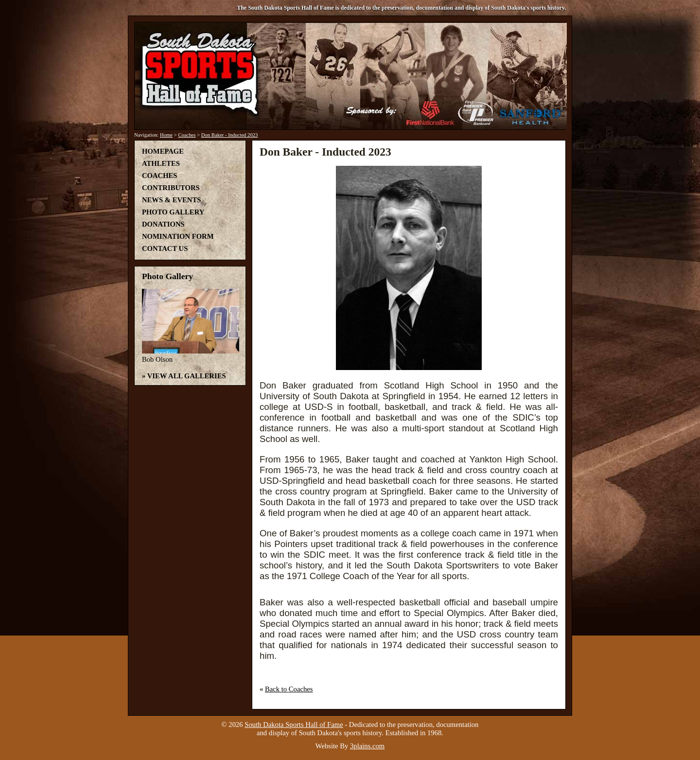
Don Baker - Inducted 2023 (230, 135)
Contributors (171, 188)
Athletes (161, 163)
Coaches (187, 135)
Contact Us (165, 248)
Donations (163, 224)
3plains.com (367, 746)
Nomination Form (178, 236)
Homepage (163, 151)
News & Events (171, 200)
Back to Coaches (289, 689)
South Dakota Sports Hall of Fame (294, 725)
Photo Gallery (173, 212)
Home (166, 135)
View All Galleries (187, 376)
